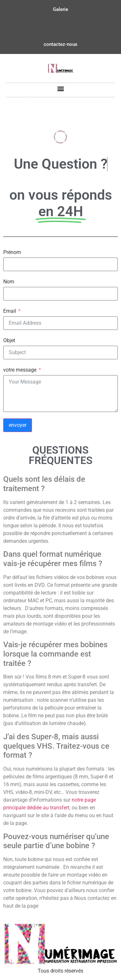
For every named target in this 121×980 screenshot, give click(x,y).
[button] (60, 88)
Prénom (12, 252)
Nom (9, 282)
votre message (20, 370)
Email (10, 311)
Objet (9, 341)
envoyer (18, 425)
